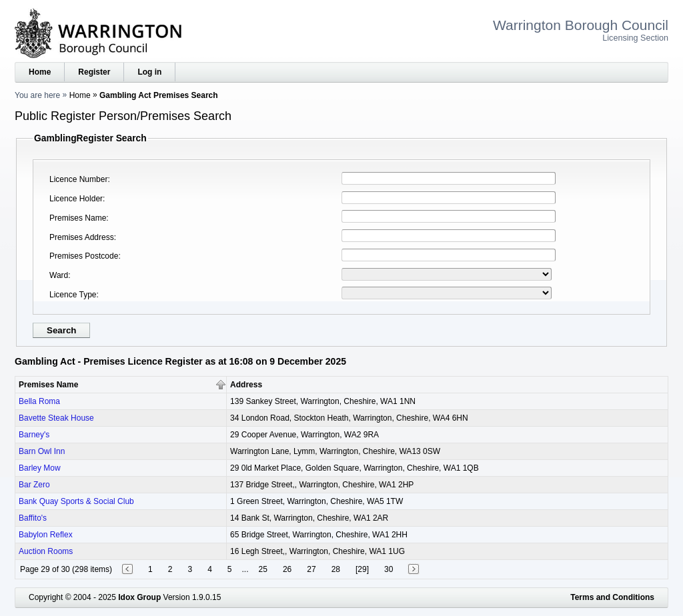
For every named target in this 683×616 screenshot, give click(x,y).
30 (389, 569)
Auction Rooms (46, 551)
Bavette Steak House (56, 418)
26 (287, 569)
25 (263, 569)
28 (336, 569)
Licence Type (73, 295)
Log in (149, 72)
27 (311, 569)
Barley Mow (40, 468)
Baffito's (33, 518)
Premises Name (78, 218)
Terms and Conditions (612, 597)
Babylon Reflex (46, 535)
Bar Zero (34, 485)
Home (40, 72)
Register (94, 72)
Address (246, 385)
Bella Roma (39, 401)
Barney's (34, 435)
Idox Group (139, 597)
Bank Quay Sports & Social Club (76, 501)
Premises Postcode (84, 256)
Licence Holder (76, 199)
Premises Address (82, 237)
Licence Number (78, 179)
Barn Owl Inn (42, 451)
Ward (59, 275)
